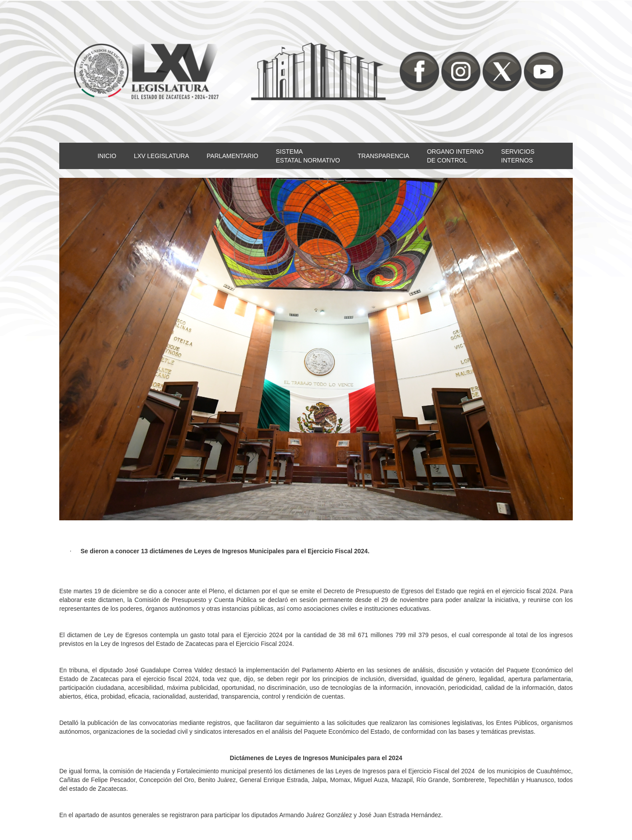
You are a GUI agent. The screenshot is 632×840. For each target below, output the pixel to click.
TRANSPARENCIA (384, 156)
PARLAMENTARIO (233, 156)
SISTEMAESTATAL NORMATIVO (308, 156)
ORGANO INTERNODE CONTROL (455, 156)
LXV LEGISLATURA (162, 156)
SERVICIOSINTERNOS (518, 156)
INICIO (107, 156)
